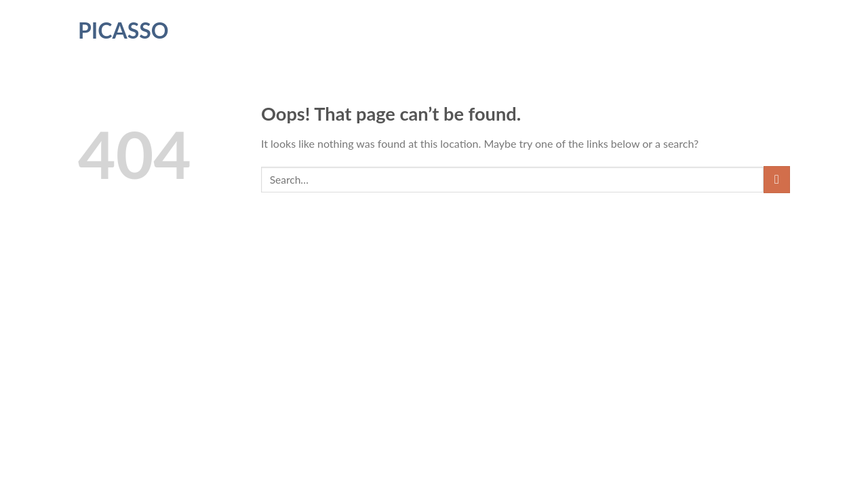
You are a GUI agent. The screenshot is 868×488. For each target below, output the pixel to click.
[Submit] (777, 179)
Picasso (123, 30)
